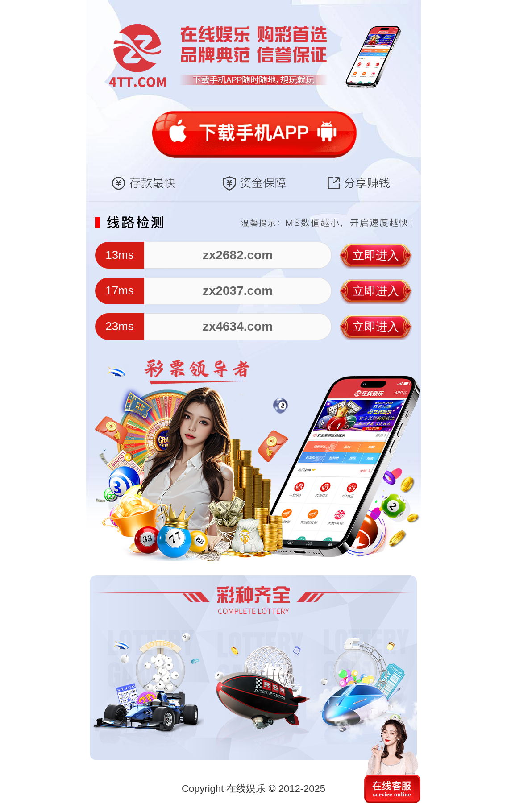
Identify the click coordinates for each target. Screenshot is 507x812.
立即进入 (376, 255)
